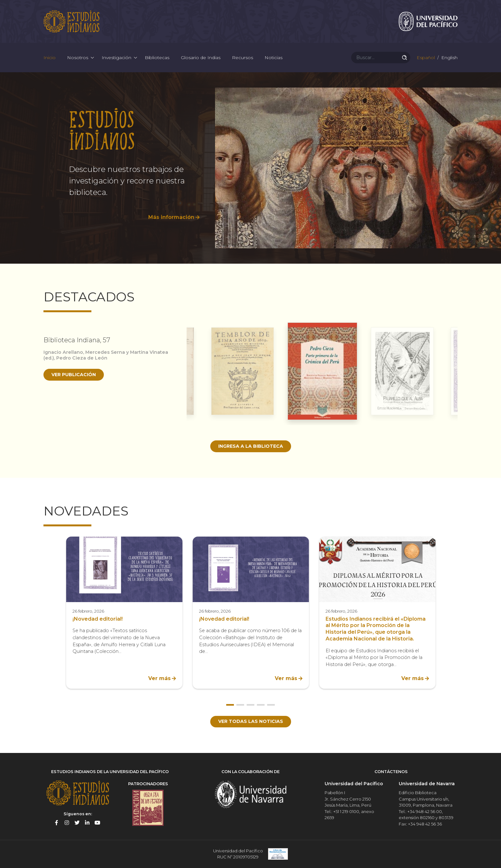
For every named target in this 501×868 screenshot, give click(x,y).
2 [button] (240, 705)
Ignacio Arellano (63, 352)
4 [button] (261, 705)
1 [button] (230, 705)
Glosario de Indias (201, 58)
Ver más (159, 678)
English (449, 58)
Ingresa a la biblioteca (251, 446)
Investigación (116, 58)
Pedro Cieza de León (82, 358)
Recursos (243, 58)
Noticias (274, 58)
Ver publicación (74, 375)
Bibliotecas (157, 58)
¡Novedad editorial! (98, 619)
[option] (250, 168)
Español (425, 58)
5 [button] (271, 705)
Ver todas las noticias (251, 721)
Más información (171, 217)
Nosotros (78, 58)
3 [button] (250, 705)
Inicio (50, 58)
